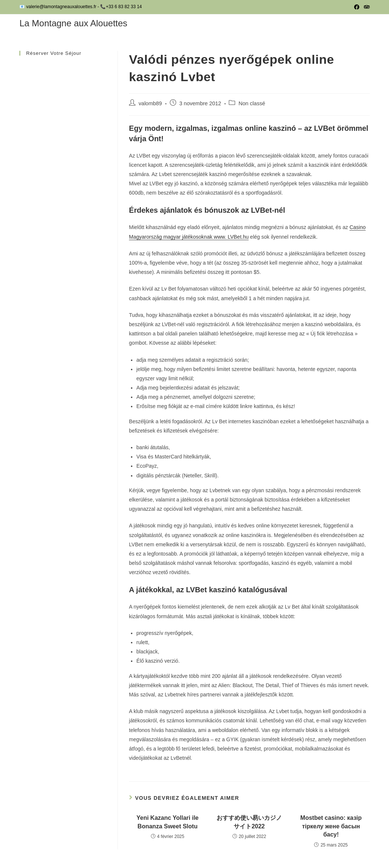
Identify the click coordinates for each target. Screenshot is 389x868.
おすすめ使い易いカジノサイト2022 (249, 822)
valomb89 (150, 103)
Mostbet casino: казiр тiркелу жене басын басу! (331, 826)
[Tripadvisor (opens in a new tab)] (366, 7)
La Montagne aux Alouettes (73, 23)
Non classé (252, 103)
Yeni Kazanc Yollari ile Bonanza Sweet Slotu (167, 822)
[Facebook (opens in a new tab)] (357, 7)
